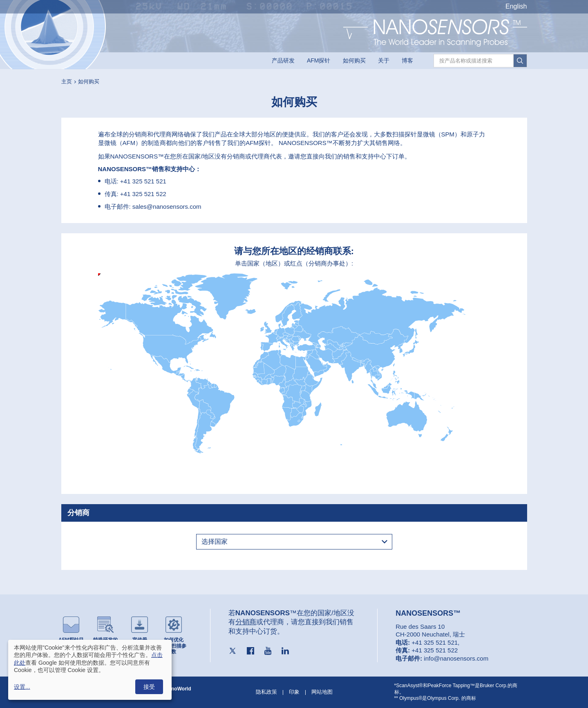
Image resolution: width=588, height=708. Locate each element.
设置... (22, 687)
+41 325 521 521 (143, 181)
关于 (384, 60)
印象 (294, 692)
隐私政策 (266, 692)
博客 (407, 60)
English (516, 6)
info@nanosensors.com (456, 658)
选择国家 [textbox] (215, 542)
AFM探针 (319, 60)
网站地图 (322, 692)
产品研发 (283, 60)
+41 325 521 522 (143, 194)
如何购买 (354, 60)
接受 (149, 687)
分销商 (246, 622)
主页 (67, 82)
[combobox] (294, 542)
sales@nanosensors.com (167, 207)
